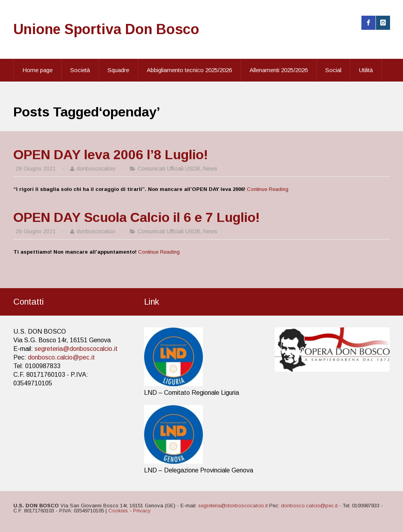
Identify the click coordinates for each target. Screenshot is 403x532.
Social (333, 70)
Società (80, 70)
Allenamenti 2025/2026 (279, 70)
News (210, 169)
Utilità (366, 70)
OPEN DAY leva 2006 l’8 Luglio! (111, 154)
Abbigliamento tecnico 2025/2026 (189, 70)
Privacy (142, 511)
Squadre (118, 70)
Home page (37, 70)
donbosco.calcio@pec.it (61, 357)
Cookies (118, 511)
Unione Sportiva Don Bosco (106, 29)
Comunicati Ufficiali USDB (169, 169)
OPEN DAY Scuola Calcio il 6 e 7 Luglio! (137, 217)
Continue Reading (268, 189)
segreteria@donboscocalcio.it (76, 349)
